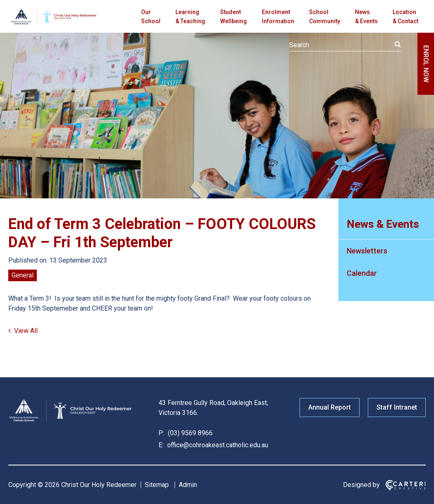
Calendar (362, 273)
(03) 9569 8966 (189, 433)
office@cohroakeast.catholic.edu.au (217, 445)
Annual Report (330, 407)
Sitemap (157, 485)
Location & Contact (405, 17)
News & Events (366, 17)
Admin (188, 485)
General (23, 275)
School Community (325, 17)
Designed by (361, 485)
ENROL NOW (426, 64)
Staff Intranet (397, 407)
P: (161, 433)
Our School (151, 17)
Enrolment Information (278, 17)
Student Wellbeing (234, 17)
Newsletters (367, 251)
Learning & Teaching (190, 17)
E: (161, 445)
